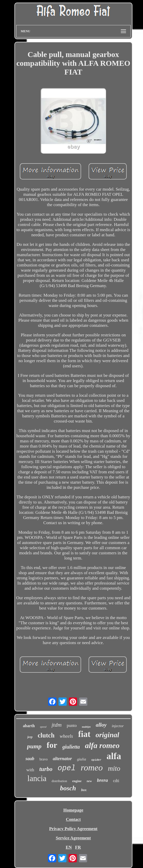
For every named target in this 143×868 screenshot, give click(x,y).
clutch (46, 735)
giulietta (71, 747)
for (52, 745)
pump (34, 746)
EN (69, 847)
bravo (44, 759)
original (107, 735)
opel (67, 768)
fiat (84, 734)
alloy (101, 725)
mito (114, 768)
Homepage (73, 810)
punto (72, 725)
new (89, 781)
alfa (114, 756)
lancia (37, 778)
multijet (86, 727)
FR (78, 847)
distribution (59, 781)
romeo (92, 768)
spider (96, 760)
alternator (62, 759)
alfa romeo (102, 745)
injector (118, 726)
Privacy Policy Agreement (73, 829)
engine (77, 781)
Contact (73, 819)
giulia (82, 759)
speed (43, 727)
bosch (68, 788)
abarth (29, 726)
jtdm (57, 725)
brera (102, 780)
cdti (116, 781)
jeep (30, 737)
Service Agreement (73, 838)
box (84, 790)
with (30, 770)
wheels (66, 736)
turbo (46, 769)
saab (30, 759)
